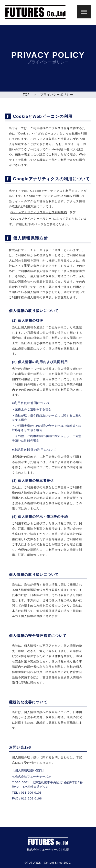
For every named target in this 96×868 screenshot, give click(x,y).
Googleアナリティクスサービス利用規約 (39, 212)
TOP (26, 95)
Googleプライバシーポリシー (31, 219)
